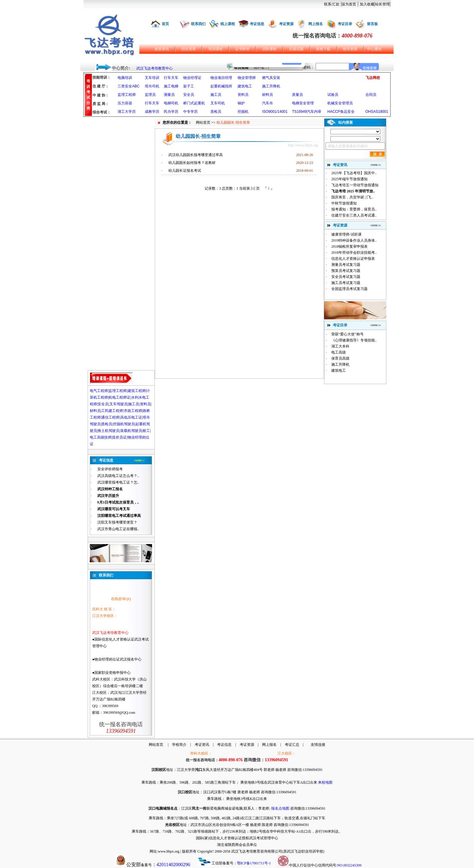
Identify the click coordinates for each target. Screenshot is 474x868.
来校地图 (325, 782)
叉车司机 (218, 103)
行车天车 (171, 78)
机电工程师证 (119, 397)
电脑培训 (125, 78)
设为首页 (349, 4)
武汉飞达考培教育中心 (154, 68)
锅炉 (241, 103)
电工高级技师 (101, 437)
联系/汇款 (332, 4)
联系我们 (198, 24)
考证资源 (286, 24)
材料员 (268, 95)
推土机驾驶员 (109, 431)
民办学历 (171, 112)
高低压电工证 (131, 417)
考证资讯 (202, 745)
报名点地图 (280, 808)
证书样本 (242, 49)
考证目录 (345, 24)
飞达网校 (373, 78)
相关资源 (350, 49)
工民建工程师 (112, 411)
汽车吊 (268, 103)
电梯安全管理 (303, 103)
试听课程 (269, 49)
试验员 (333, 95)
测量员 (169, 95)
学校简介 (179, 745)
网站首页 (203, 122)
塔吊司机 (152, 86)
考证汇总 (292, 745)
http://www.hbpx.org (303, 145)
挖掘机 (243, 112)
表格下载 (323, 49)
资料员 (243, 95)
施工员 (216, 95)
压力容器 (125, 103)
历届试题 (296, 49)
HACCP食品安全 (341, 112)
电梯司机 (171, 103)
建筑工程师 (137, 391)
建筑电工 (245, 86)
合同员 (371, 95)
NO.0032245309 (349, 865)
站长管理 (382, 4)
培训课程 (216, 49)
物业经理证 (192, 78)
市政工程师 (133, 411)
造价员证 (119, 437)
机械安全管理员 (340, 103)
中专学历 (190, 112)
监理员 (150, 95)
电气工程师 (99, 391)
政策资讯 (162, 49)
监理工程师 (127, 95)
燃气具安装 (271, 78)
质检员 (216, 112)
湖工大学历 (127, 112)
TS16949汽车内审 (307, 112)
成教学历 (152, 112)
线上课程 (228, 24)
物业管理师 (247, 78)
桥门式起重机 (194, 103)
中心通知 (374, 49)
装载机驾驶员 (131, 431)
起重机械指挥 (221, 86)
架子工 (189, 86)
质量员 (297, 95)
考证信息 (257, 24)
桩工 (146, 431)
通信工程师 (110, 417)
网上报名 (316, 24)
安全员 (189, 95)
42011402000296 (173, 865)
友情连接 (318, 745)
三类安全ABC (129, 86)
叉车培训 (152, 78)
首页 (165, 24)
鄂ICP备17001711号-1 (254, 863)
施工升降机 (271, 86)
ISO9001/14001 (275, 112)
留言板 (372, 24)
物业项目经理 (221, 78)
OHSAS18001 (377, 112)
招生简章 (189, 49)
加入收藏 (367, 4)
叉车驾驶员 (118, 404)
